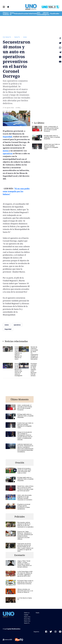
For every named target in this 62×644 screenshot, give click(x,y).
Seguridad (7, 137)
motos (25, 37)
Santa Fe (12, 14)
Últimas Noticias (6, 14)
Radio (38, 613)
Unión (35, 14)
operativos (8, 153)
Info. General (40, 14)
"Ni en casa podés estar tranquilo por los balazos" (16, 191)
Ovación (25, 14)
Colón (30, 14)
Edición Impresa (46, 14)
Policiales (18, 14)
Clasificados (55, 14)
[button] (4, 7)
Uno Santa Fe (7, 37)
